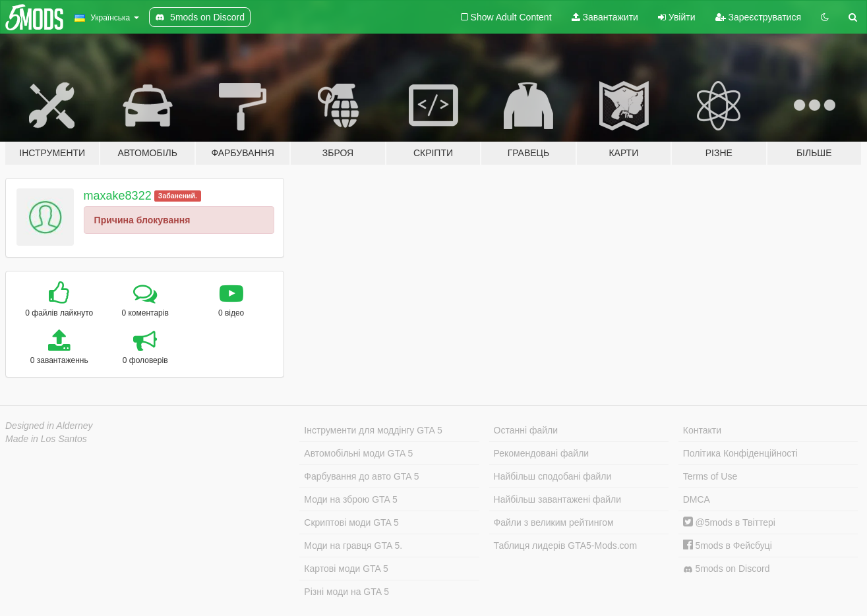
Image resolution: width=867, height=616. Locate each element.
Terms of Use (710, 476)
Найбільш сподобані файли (553, 476)
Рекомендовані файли (542, 453)
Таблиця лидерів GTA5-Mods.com (566, 546)
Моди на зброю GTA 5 (350, 499)
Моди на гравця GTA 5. (353, 546)
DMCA (697, 499)
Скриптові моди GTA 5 (351, 522)
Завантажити (605, 17)
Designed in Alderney (49, 426)
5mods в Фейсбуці (728, 546)
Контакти (702, 430)
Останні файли (526, 430)
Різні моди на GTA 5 (346, 592)
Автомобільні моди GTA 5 (358, 453)
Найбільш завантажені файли (557, 499)
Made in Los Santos (46, 439)
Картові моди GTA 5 (346, 569)
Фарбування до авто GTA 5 (361, 476)
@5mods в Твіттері (729, 522)
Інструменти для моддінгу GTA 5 (373, 430)
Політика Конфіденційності (740, 453)
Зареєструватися (758, 17)
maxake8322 (118, 196)
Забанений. (178, 196)
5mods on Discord (727, 569)
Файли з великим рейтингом (554, 522)
